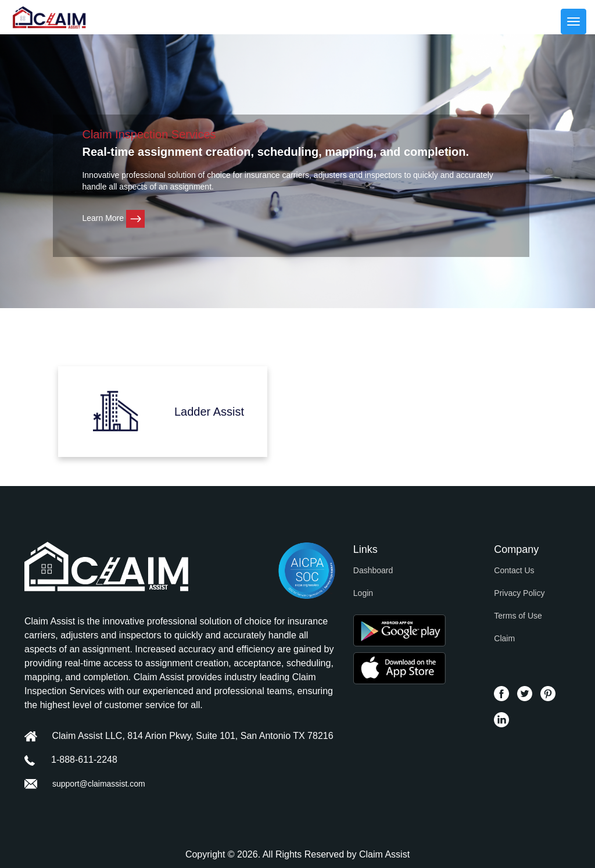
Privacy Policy (519, 593)
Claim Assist (384, 854)
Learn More (113, 218)
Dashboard (373, 570)
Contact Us (514, 570)
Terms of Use (518, 616)
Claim (504, 638)
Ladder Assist (209, 412)
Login (363, 593)
